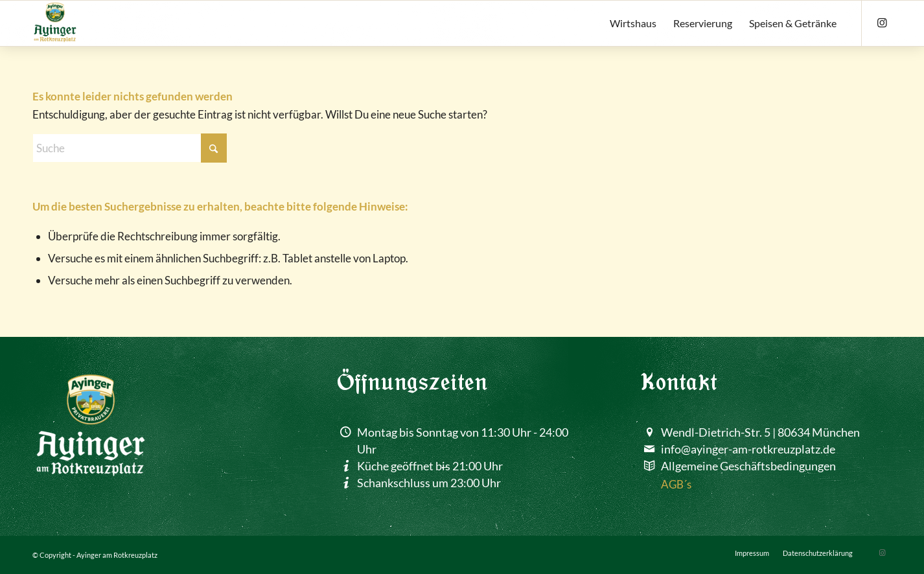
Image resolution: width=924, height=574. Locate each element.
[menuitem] (633, 23)
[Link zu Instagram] (882, 23)
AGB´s (676, 484)
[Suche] (130, 148)
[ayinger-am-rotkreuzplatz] (55, 23)
